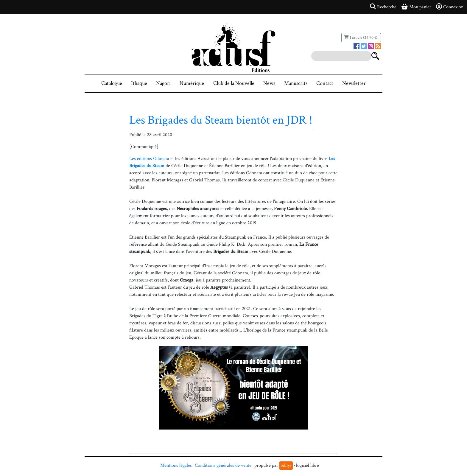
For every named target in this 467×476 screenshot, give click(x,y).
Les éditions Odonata (149, 159)
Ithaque (139, 83)
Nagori (163, 83)
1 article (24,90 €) (361, 38)
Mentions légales (176, 465)
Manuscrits (296, 83)
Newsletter (354, 83)
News (269, 83)
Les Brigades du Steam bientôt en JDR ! (221, 120)
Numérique (192, 83)
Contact (325, 83)
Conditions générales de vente (223, 465)
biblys (286, 465)
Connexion (450, 7)
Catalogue (112, 83)
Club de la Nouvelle (234, 83)
